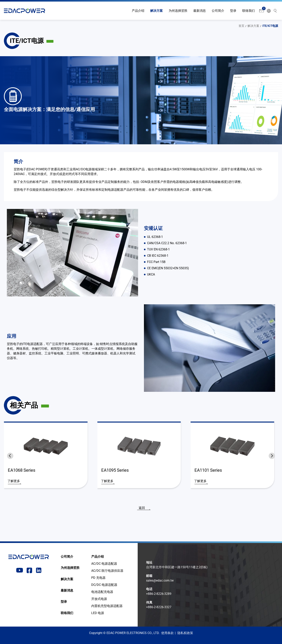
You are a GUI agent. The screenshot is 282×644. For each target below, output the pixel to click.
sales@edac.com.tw (160, 580)
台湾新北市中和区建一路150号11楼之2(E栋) (177, 567)
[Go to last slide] (10, 456)
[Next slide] (272, 456)
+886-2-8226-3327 (159, 607)
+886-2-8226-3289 (159, 594)
